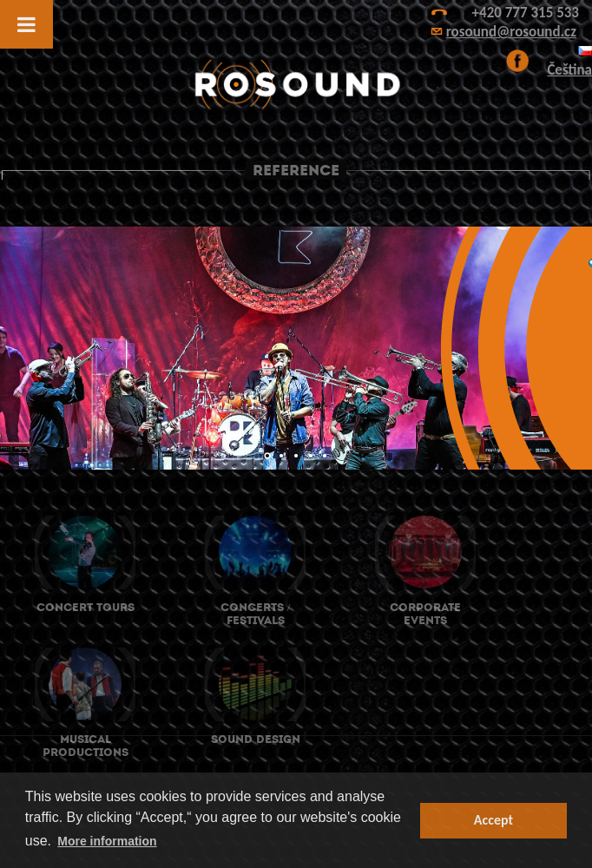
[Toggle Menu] (26, 24)
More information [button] (107, 841)
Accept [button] (493, 820)
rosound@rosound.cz (511, 32)
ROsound (296, 85)
